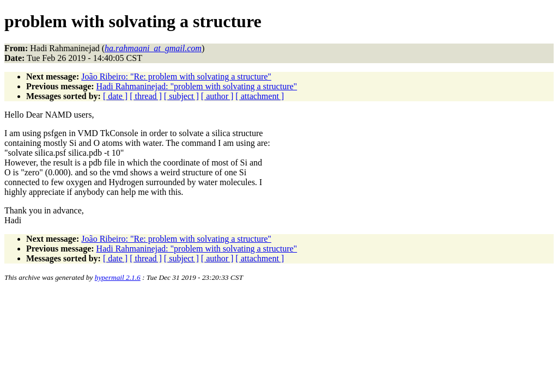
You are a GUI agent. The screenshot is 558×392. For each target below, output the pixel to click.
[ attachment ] (260, 96)
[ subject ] (181, 96)
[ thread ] (146, 96)
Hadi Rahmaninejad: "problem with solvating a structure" (197, 86)
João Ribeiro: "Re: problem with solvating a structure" (176, 76)
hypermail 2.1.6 (118, 277)
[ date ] (115, 96)
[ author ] (217, 96)
